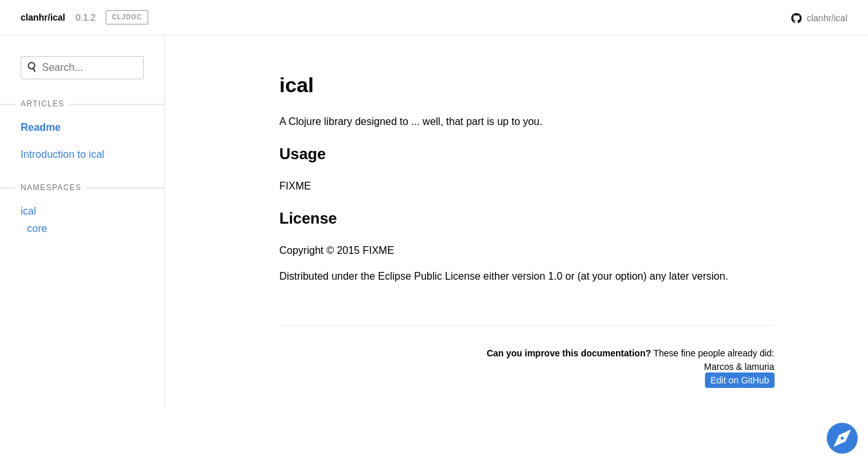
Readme (41, 127)
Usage (303, 154)
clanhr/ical (43, 17)
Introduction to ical (63, 154)
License (308, 218)
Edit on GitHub (739, 380)
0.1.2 (85, 17)
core (37, 228)
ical (28, 211)
